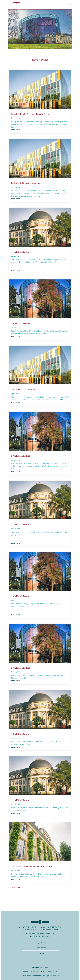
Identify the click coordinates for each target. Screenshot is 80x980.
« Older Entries (15, 887)
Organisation (41, 943)
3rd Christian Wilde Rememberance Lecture (32, 866)
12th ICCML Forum (20, 734)
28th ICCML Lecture (21, 596)
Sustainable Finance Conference (26, 183)
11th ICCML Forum (20, 800)
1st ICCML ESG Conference (24, 389)
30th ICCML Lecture (21, 323)
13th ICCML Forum (20, 524)
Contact (41, 958)
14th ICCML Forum (20, 252)
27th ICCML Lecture (21, 668)
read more (16, 130)
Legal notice (41, 948)
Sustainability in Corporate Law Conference (31, 114)
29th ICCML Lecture (21, 456)
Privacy (41, 953)
